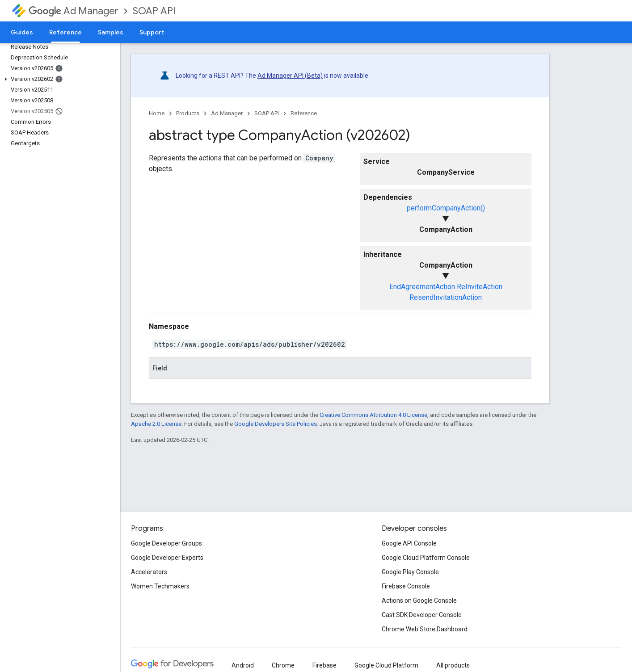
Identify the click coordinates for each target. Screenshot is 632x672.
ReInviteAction (480, 287)
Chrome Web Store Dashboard (425, 629)
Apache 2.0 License (156, 424)
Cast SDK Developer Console (422, 615)
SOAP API (154, 11)
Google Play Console (410, 572)
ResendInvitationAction (446, 297)
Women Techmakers (160, 586)
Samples (111, 32)
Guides (22, 32)
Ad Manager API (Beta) (290, 76)
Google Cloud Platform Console (426, 558)
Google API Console (409, 543)
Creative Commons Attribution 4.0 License (373, 415)
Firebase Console (406, 586)
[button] (58, 79)
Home (157, 113)
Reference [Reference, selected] (65, 32)
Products (188, 113)
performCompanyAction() (446, 208)
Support (152, 32)
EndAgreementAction (422, 287)
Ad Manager (74, 11)
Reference (304, 113)
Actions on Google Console (419, 601)
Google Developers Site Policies (276, 424)
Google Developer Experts (167, 558)
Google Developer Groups (166, 543)
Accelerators (149, 572)
